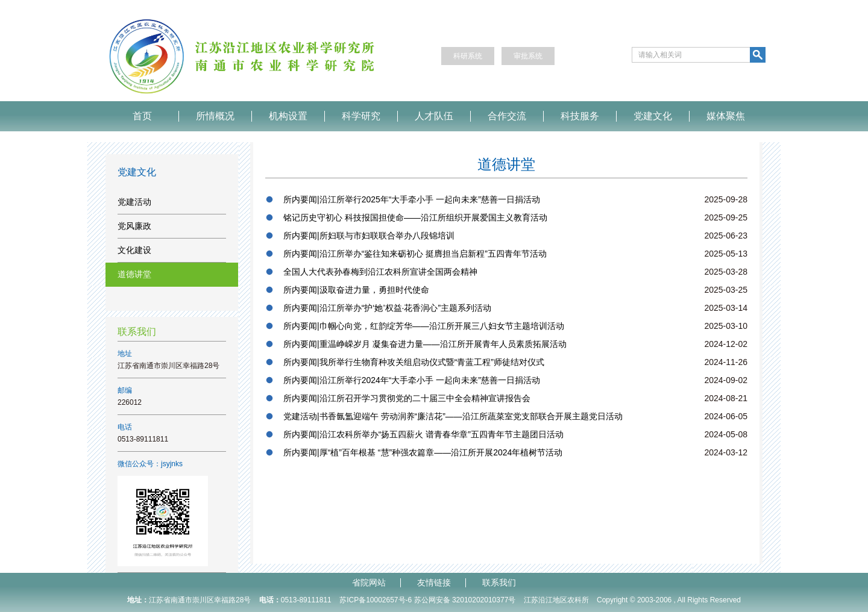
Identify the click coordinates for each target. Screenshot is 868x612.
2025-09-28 (726, 199)
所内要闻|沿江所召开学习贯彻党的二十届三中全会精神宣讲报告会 (407, 398)
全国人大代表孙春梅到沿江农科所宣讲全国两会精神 (380, 272)
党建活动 (134, 202)
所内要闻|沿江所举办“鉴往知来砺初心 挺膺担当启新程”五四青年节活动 (415, 254)
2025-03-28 (726, 272)
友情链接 (434, 583)
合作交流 (507, 116)
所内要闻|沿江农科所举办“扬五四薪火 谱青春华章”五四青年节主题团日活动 (423, 434)
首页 (142, 116)
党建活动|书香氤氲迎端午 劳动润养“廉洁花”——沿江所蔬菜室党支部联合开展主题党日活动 (453, 416)
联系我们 (499, 583)
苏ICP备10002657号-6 (376, 600)
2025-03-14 (726, 308)
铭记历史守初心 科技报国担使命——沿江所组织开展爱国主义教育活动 (415, 217)
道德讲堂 (134, 274)
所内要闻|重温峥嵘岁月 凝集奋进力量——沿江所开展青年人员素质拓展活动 (425, 344)
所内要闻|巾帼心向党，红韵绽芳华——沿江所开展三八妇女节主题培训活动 (424, 326)
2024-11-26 (726, 362)
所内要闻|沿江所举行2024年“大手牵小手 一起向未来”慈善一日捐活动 (412, 380)
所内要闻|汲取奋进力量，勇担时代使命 (356, 290)
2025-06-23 (726, 236)
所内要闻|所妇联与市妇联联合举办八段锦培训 (369, 236)
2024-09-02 (726, 380)
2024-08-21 (726, 398)
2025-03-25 (726, 290)
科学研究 (361, 116)
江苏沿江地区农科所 (556, 600)
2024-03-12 (726, 452)
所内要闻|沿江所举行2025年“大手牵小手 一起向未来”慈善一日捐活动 (412, 199)
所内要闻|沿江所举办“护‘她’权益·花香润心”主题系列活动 (387, 308)
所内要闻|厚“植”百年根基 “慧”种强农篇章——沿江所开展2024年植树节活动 (423, 452)
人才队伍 (434, 116)
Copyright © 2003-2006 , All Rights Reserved (669, 600)
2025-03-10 (726, 326)
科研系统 (468, 56)
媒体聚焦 (726, 116)
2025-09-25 (726, 217)
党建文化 (653, 116)
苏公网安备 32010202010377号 (465, 600)
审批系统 (528, 56)
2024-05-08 (726, 434)
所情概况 (215, 116)
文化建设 (134, 250)
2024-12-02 (726, 344)
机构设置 (288, 116)
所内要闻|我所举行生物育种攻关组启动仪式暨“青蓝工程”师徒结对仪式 (414, 362)
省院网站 (369, 583)
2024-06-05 (726, 416)
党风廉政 (134, 226)
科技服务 (580, 116)
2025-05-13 (726, 254)
